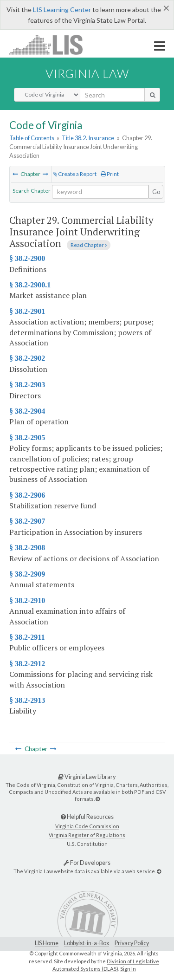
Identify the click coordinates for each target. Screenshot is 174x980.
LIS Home (47, 943)
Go (156, 192)
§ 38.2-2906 (27, 495)
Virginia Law (87, 73)
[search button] (152, 95)
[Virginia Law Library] (98, 799)
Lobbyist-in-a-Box (87, 943)
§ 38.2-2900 (27, 258)
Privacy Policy (132, 943)
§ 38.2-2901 (27, 311)
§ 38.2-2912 (27, 664)
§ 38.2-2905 (27, 438)
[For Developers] (159, 871)
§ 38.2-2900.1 (30, 285)
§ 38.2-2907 (27, 521)
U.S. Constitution (87, 844)
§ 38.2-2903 (27, 385)
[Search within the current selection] (100, 192)
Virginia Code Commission (87, 826)
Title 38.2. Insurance (88, 138)
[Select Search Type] (47, 95)
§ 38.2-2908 (27, 548)
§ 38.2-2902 (27, 358)
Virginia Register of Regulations (87, 835)
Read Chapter (89, 245)
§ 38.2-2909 (27, 574)
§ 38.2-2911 (27, 637)
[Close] (166, 8)
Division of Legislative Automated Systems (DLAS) (106, 965)
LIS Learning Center (62, 10)
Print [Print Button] (110, 174)
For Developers (87, 863)
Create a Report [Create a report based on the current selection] (75, 174)
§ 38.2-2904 (27, 411)
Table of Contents (32, 138)
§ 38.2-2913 (27, 700)
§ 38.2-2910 (27, 600)
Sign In (128, 969)
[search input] (112, 95)
